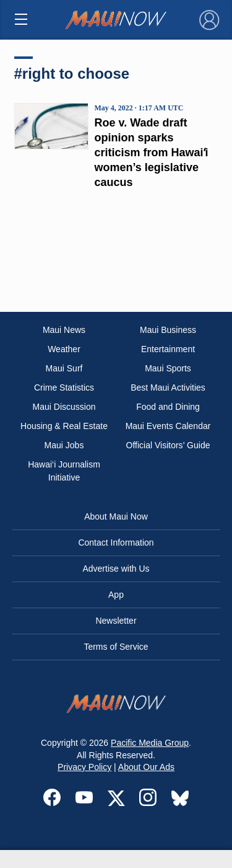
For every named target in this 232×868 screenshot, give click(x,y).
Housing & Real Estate (64, 426)
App (116, 595)
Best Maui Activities (168, 387)
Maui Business (168, 330)
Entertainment (168, 349)
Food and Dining (168, 407)
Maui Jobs (64, 445)
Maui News (64, 330)
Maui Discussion (64, 407)
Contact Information (116, 542)
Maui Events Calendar (168, 426)
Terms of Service (116, 647)
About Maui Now (116, 516)
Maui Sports (168, 368)
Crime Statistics (64, 387)
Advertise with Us (116, 569)
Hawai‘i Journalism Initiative (64, 471)
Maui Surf (64, 368)
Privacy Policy (84, 767)
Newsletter (116, 621)
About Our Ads (146, 767)
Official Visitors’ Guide (168, 445)
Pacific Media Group (150, 743)
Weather (64, 349)
